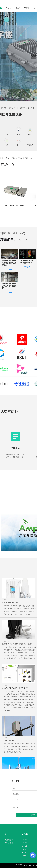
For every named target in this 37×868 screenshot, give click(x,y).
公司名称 (15, 800)
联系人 (15, 788)
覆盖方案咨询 (9, 840)
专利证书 (25, 855)
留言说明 (15, 807)
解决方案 (18, 8)
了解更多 (10, 274)
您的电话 (16, 794)
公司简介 (25, 840)
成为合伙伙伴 (9, 843)
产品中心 (9, 8)
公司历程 (25, 843)
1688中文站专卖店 (29, 865)
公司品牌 (25, 846)
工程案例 (27, 8)
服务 (34, 8)
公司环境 (25, 849)
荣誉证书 (25, 852)
